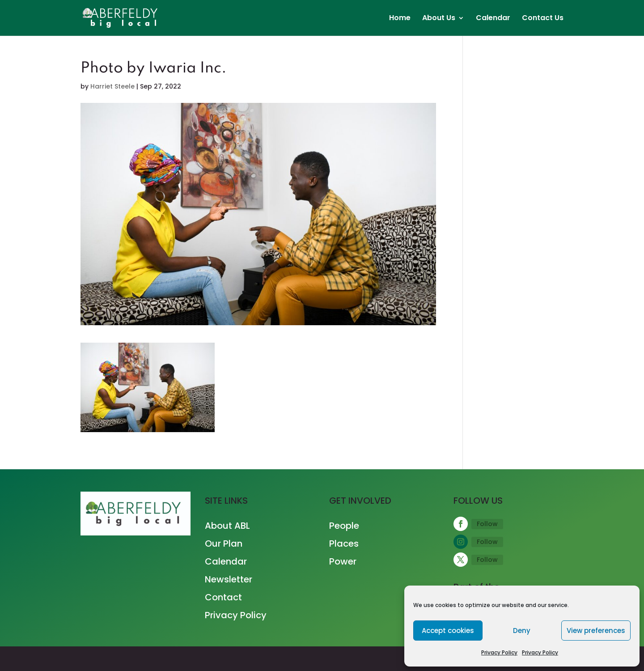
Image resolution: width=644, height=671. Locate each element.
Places (344, 544)
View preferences (596, 631)
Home (400, 19)
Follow (487, 524)
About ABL (227, 526)
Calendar (493, 19)
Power (343, 561)
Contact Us (543, 19)
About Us (439, 19)
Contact (223, 597)
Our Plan (224, 544)
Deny (522, 631)
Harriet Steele (112, 86)
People (344, 526)
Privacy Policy (499, 652)
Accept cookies (448, 631)
